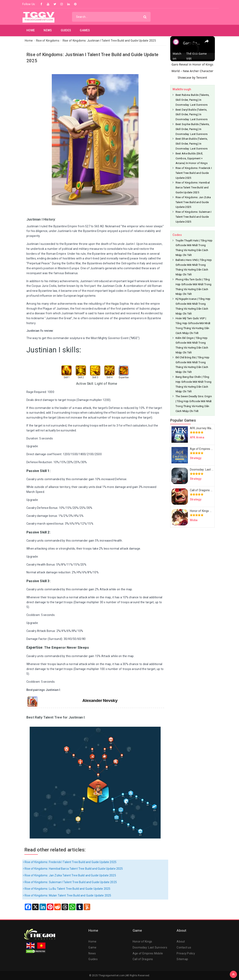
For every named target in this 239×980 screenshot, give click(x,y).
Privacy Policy (186, 953)
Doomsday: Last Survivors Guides (212, 470)
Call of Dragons (143, 959)
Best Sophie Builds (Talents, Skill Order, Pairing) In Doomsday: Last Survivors (193, 129)
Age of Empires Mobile (148, 953)
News (48, 30)
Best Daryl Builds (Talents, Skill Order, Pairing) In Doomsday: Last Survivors (192, 115)
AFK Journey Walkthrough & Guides (213, 428)
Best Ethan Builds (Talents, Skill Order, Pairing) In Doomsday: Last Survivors (192, 144)
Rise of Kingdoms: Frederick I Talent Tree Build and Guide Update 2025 (70, 862)
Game (92, 947)
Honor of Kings (142, 942)
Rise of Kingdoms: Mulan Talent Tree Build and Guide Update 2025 (67, 895)
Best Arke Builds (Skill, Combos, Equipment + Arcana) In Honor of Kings (192, 158)
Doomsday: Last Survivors (150, 947)
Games (85, 30)
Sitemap (182, 959)
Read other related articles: (55, 850)
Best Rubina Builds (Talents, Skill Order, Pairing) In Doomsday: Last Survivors (193, 100)
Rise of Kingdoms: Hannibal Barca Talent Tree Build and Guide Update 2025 (73, 869)
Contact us (184, 947)
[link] (177, 43)
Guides (66, 30)
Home (31, 30)
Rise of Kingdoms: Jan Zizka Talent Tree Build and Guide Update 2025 (69, 875)
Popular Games (183, 420)
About (181, 942)
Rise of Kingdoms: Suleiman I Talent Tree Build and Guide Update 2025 (70, 882)
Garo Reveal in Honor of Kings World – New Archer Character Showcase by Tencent (192, 71)
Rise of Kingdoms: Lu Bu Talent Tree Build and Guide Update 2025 (67, 889)
